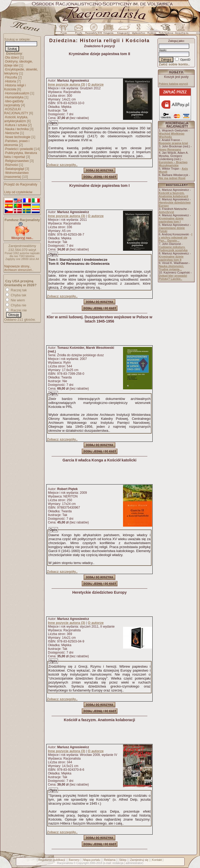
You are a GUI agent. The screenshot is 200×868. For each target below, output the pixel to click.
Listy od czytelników (18, 192)
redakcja (118, 863)
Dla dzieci (12, 58)
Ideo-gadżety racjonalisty (14, 103)
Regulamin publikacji (52, 860)
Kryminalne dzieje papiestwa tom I (171, 220)
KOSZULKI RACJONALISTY (16, 111)
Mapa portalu (92, 860)
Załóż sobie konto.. (174, 64)
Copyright (82, 863)
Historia (11, 81)
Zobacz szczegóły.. (62, 165)
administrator (134, 863)
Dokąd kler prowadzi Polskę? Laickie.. (173, 277)
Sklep (123, 860)
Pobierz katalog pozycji (173, 84)
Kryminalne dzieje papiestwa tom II (171, 258)
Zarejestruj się (139, 860)
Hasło (162, 50)
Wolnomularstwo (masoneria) (16, 175)
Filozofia (11, 77)
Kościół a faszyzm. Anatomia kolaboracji (173, 195)
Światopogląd (15, 169)
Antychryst (166, 212)
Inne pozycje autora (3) (67, 84)
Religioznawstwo (17, 161)
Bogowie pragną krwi (173, 143)
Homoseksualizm (17, 93)
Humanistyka (14, 97)
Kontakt (157, 860)
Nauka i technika (17, 129)
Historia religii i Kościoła (15, 87)
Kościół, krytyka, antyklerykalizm (16, 119)
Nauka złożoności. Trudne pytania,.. (171, 268)
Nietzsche (12, 133)
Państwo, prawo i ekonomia (17, 143)
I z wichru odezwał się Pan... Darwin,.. (176, 237)
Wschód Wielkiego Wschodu (172, 135)
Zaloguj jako (176, 41)
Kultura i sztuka (16, 125)
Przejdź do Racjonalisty (21, 184)
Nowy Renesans (170, 149)
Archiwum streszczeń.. (19, 270)
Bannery (74, 860)
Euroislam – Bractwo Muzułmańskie (173, 164)
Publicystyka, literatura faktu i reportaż (21, 155)
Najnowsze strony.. (17, 266)
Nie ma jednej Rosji (172, 178)
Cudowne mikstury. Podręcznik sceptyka (173, 249)
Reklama (110, 860)
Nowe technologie (18, 137)
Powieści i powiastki (19, 149)
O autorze (96, 84)
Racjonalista (65, 863)
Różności (12, 165)
